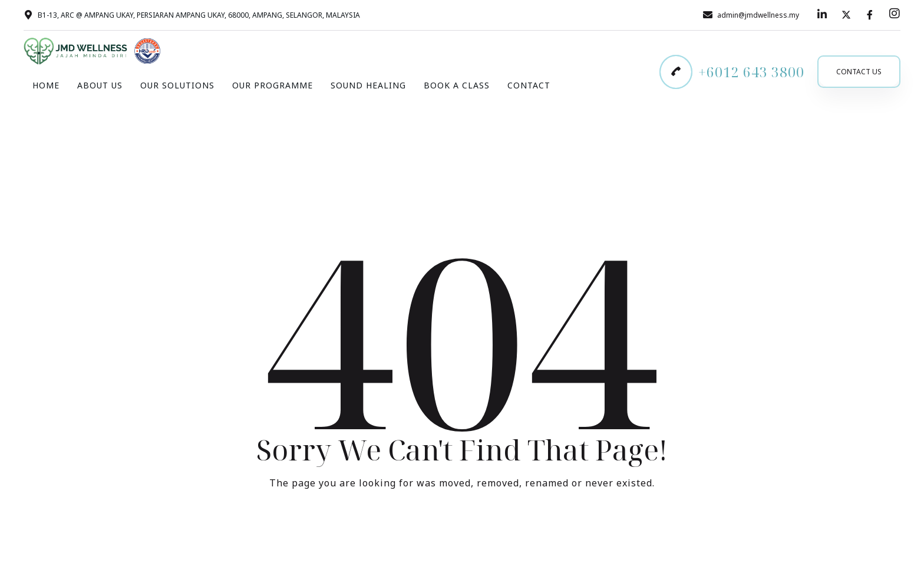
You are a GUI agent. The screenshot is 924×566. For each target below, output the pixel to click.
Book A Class (457, 85)
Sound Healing (368, 85)
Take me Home (462, 532)
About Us (100, 85)
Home (46, 85)
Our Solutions (177, 85)
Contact (529, 85)
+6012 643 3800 (751, 72)
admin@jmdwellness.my (758, 15)
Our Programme (273, 85)
